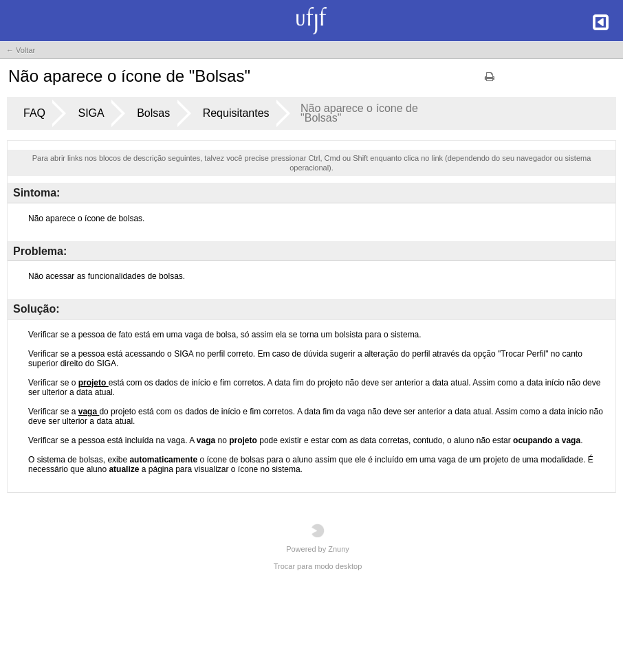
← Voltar (21, 50)
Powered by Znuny (318, 538)
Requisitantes (236, 113)
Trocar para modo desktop (318, 566)
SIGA (91, 113)
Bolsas (153, 113)
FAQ (34, 113)
